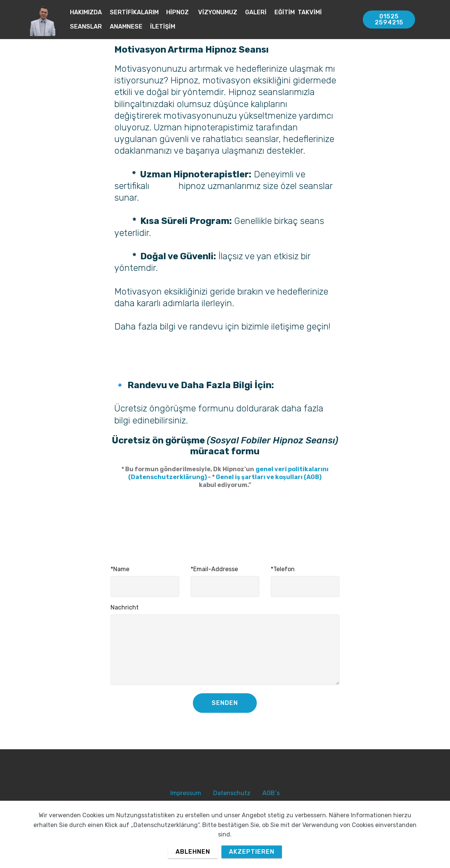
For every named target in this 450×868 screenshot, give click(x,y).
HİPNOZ (178, 12)
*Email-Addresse (214, 569)
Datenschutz (232, 793)
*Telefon (283, 569)
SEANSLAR (86, 26)
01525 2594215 (389, 19)
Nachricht (125, 607)
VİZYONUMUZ (218, 12)
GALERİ (256, 12)
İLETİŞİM (163, 26)
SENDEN (225, 703)
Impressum (186, 793)
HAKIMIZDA (86, 12)
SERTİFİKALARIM (134, 12)
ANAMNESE (126, 26)
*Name (120, 569)
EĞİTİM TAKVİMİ (298, 12)
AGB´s (271, 793)
